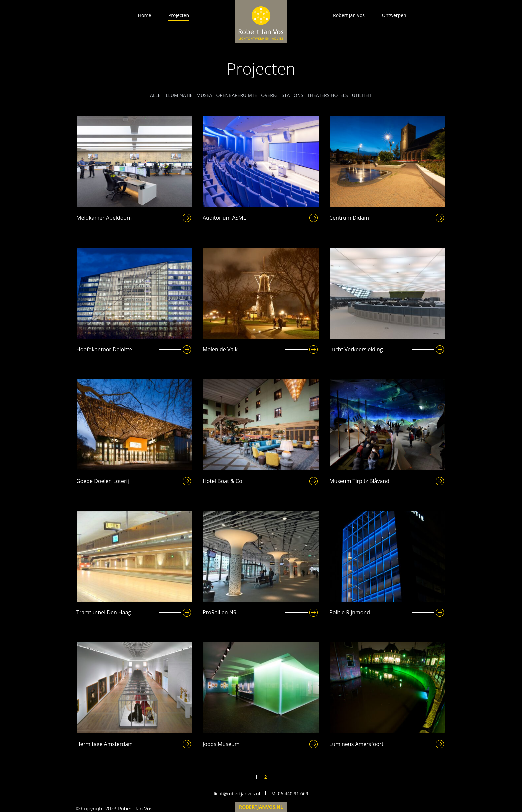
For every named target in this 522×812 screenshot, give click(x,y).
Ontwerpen (394, 15)
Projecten (179, 15)
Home (145, 15)
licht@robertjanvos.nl (237, 794)
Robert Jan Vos (349, 15)
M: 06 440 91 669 (290, 794)
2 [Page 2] (266, 777)
